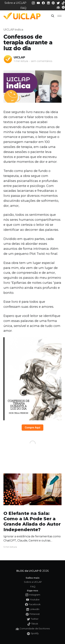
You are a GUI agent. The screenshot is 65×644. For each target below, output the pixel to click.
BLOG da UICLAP (27, 571)
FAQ (23, 8)
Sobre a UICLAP (15, 3)
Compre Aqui (32, 428)
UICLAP (19, 57)
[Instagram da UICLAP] (34, 3)
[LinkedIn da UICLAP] (49, 3)
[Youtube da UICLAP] (39, 3)
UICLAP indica (13, 30)
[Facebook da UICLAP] (44, 3)
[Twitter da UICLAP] (59, 3)
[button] (53, 16)
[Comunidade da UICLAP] (59, 7)
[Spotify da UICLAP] (63, 7)
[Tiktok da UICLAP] (63, 3)
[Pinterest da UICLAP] (54, 3)
